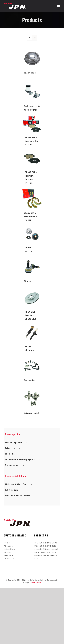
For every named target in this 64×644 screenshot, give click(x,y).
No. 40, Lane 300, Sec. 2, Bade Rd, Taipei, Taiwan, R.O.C (46, 555)
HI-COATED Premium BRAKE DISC (31, 315)
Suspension (30, 380)
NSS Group (36, 583)
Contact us (9, 559)
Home (7, 543)
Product (8, 552)
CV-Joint (28, 281)
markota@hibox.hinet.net (46, 549)
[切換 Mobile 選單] (59, 6)
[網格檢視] (35, 38)
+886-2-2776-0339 (48, 543)
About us (8, 546)
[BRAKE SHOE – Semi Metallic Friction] (32, 198)
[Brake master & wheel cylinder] (32, 92)
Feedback (9, 555)
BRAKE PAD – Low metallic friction (31, 141)
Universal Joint (31, 413)
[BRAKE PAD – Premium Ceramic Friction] (32, 159)
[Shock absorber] (32, 333)
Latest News (10, 549)
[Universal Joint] (32, 398)
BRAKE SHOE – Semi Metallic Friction (31, 216)
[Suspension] (32, 365)
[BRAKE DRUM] (32, 59)
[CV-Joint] (32, 266)
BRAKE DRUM (30, 73)
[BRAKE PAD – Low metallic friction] (32, 124)
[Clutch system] (32, 234)
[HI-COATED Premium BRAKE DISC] (32, 298)
